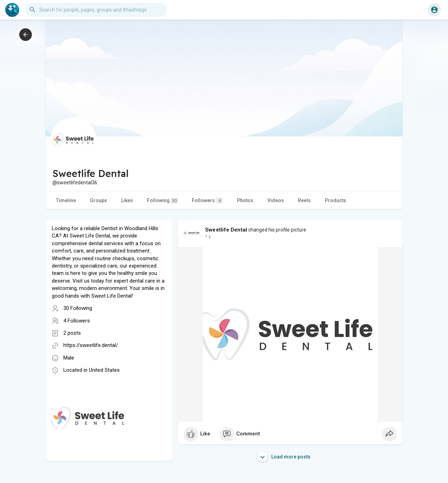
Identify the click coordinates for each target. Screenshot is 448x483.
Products (335, 200)
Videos (276, 200)
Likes (127, 200)
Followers (207, 201)
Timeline (66, 200)
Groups (99, 200)
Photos (245, 200)
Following (162, 201)
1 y (208, 236)
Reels (304, 200)
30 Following (78, 308)
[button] (96, 10)
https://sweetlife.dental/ (91, 345)
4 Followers (77, 321)
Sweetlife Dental (226, 230)
